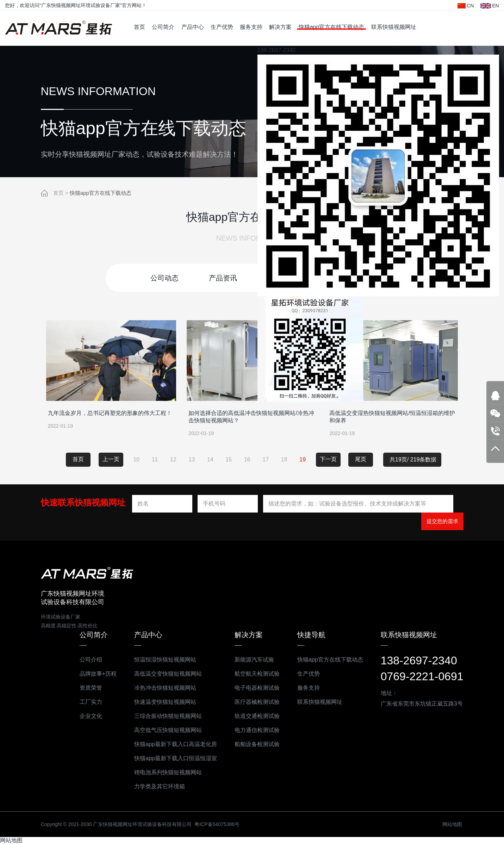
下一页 (328, 459)
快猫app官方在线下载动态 (332, 27)
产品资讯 (223, 278)
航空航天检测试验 (254, 673)
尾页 (361, 459)
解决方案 (280, 27)
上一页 (111, 459)
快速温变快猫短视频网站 (162, 702)
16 (247, 459)
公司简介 (163, 27)
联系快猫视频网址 (394, 27)
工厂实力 (87, 702)
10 (136, 459)
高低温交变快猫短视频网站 (164, 673)
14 (210, 459)
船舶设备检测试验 (254, 744)
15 (229, 459)
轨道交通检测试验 (254, 716)
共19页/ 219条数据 (415, 459)
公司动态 (164, 278)
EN (490, 6)
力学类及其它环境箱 (156, 786)
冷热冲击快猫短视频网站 (162, 687)
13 (192, 459)
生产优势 (222, 27)
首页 (139, 27)
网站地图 (449, 824)
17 (266, 459)
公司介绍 (87, 659)
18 (284, 459)
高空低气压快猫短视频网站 (164, 730)
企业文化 (87, 716)
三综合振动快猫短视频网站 (164, 716)
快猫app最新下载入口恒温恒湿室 (172, 758)
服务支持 (251, 27)
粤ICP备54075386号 (214, 824)
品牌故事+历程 (95, 673)
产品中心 (193, 27)
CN (466, 6)
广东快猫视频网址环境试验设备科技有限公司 (58, 28)
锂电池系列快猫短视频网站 (164, 772)
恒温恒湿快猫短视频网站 (162, 659)
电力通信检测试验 (254, 730)
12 (173, 459)
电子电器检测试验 (254, 687)
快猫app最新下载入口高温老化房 (172, 744)
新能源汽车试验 (251, 659)
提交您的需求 (442, 521)
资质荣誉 (87, 687)
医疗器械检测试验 (254, 702)
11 (155, 459)
